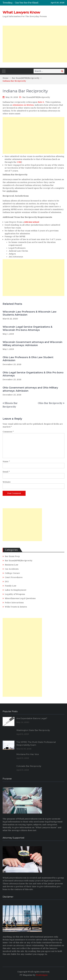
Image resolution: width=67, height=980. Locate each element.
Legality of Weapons (15, 594)
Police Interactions (14, 603)
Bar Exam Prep (12, 556)
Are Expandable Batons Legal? (32, 718)
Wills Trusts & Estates (16, 607)
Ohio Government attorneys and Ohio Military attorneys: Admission (30, 389)
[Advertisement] (35, 44)
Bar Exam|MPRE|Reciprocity (36, 97)
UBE (19, 162)
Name (6, 461)
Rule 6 (41, 102)
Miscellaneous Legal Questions (20, 598)
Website (7, 482)
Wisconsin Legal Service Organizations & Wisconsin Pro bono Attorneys (27, 328)
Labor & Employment (16, 590)
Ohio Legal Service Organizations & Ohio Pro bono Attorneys (33, 374)
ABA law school (32, 222)
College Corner (12, 573)
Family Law (11, 586)
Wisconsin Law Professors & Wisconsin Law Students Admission (30, 313)
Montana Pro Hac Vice (28, 754)
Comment (8, 432)
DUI (7, 582)
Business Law (12, 565)
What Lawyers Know (21, 12)
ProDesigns (42, 975)
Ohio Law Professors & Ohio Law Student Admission (28, 359)
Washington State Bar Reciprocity (33, 730)
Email (6, 472)
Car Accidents (12, 569)
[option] (27, 3)
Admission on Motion (23, 105)
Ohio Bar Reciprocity (50, 403)
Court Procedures (14, 577)
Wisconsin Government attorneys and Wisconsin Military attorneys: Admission (33, 344)
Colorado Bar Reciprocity (29, 766)
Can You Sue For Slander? (28, 3)
